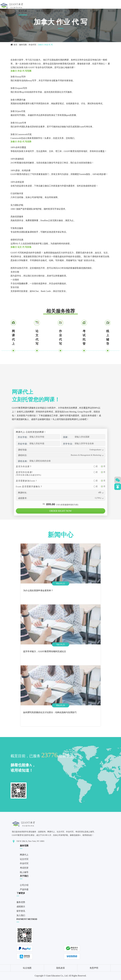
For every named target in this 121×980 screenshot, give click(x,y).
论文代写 (37, 337)
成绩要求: (23, 498)
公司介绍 (24, 885)
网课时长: (23, 493)
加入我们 (112, 11)
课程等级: (23, 450)
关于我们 (94, 11)
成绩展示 (58, 11)
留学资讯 (76, 11)
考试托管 (84, 337)
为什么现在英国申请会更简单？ (38, 590)
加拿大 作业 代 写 (45, 45)
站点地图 (27, 968)
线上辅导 (108, 337)
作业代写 (32, 45)
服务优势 (41, 11)
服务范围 (23, 11)
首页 (7, 11)
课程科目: (23, 455)
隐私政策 (61, 968)
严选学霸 (24, 889)
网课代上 (13, 337)
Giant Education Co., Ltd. (57, 976)
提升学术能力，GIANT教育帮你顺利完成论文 (45, 651)
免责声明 (94, 968)
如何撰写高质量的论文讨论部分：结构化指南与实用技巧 (50, 712)
